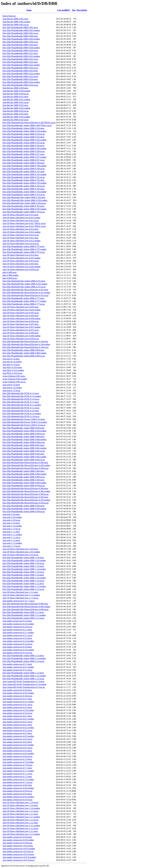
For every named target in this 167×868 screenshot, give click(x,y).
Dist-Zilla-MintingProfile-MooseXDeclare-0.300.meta (25, 488)
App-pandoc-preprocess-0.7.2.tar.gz (17, 782)
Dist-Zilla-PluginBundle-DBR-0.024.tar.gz (20, 85)
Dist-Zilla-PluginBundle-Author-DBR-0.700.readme (24, 166)
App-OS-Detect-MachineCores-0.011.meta (20, 215)
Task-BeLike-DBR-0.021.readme (16, 99)
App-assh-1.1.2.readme (12, 543)
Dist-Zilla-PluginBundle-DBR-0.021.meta (20, 53)
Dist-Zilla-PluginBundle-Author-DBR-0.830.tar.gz (24, 434)
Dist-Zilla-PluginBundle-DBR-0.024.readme (21, 82)
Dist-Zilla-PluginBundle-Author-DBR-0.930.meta (23, 506)
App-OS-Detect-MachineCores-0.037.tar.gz (21, 330)
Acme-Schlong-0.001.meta (14, 376)
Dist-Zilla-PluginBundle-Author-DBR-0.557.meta (23, 154)
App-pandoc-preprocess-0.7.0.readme (18, 762)
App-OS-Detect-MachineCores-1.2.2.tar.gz (20, 820)
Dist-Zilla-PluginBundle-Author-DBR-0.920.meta (23, 480)
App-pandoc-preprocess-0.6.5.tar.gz (17, 748)
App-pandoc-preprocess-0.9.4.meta (17, 794)
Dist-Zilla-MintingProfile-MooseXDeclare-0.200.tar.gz (26, 468)
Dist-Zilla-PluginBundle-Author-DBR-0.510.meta (23, 128)
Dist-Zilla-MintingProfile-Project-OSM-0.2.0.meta (24, 419)
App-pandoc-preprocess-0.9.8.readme (18, 840)
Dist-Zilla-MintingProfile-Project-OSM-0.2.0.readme (25, 422)
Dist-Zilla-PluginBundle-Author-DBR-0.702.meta (23, 180)
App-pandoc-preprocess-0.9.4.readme (18, 797)
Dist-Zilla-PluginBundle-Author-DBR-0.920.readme (24, 483)
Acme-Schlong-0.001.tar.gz (14, 382)
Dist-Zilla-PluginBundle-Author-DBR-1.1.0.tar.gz (23, 572)
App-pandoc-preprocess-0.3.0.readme (18, 650)
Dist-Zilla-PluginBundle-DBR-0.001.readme (21, 30)
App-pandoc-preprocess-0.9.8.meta (17, 837)
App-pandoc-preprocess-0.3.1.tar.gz (17, 670)
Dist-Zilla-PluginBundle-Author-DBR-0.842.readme (24, 457)
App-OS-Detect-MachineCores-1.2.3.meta (20, 831)
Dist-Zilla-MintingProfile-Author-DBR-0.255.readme (25, 284)
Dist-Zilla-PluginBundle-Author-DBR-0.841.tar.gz (24, 451)
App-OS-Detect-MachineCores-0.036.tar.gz (21, 321)
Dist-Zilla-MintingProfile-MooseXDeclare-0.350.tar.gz (26, 503)
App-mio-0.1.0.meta (11, 359)
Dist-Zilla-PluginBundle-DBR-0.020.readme (21, 48)
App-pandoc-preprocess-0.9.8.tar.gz (17, 843)
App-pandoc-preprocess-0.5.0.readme (18, 710)
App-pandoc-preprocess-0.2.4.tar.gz (17, 644)
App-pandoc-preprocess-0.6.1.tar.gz (17, 722)
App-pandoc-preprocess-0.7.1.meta (17, 768)
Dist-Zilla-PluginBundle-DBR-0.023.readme (21, 74)
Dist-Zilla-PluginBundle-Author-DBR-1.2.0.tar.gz (23, 581)
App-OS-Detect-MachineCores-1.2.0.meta (20, 805)
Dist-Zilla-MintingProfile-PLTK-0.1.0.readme (22, 396)
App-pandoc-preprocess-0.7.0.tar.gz (17, 765)
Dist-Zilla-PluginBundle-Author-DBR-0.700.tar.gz (24, 169)
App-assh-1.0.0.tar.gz (11, 520)
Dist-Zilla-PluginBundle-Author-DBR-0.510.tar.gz (24, 134)
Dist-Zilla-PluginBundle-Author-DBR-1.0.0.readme (24, 560)
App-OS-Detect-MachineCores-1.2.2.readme (21, 826)
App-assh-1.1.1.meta (11, 532)
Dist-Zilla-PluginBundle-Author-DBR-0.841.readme (24, 448)
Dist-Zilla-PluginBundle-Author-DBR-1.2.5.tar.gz (23, 679)
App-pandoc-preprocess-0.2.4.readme (18, 641)
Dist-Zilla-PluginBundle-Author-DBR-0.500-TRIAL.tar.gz (27, 125)
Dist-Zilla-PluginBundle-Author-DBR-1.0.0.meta (23, 558)
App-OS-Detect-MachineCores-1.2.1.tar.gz (20, 811)
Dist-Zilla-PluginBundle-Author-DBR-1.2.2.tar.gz (23, 589)
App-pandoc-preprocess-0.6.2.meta (17, 725)
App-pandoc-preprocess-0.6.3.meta (17, 733)
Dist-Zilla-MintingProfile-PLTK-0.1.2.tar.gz (21, 408)
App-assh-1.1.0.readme (12, 526)
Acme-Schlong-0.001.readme (15, 379)
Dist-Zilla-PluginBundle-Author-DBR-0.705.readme (24, 209)
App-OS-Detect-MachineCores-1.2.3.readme (21, 834)
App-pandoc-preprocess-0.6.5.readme (18, 745)
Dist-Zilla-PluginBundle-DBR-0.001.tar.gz (20, 33)
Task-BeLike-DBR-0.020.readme (16, 91)
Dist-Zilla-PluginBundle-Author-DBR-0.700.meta (23, 163)
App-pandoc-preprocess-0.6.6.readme (18, 753)
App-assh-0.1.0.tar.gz (11, 390)
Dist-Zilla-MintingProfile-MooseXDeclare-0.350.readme (26, 500)
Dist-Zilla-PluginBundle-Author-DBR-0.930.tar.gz (24, 511)
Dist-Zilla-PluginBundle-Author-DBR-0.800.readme (24, 353)
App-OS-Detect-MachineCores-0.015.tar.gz (21, 261)
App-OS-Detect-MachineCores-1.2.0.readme (21, 808)
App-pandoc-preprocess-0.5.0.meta (17, 707)
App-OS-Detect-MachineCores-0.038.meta (20, 333)
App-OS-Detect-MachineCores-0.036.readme (21, 318)
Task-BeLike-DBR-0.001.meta (15, 19)
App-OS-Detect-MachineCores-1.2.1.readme (21, 817)
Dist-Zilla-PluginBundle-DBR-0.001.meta (20, 27)
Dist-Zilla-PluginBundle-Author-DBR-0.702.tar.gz (24, 186)
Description (82, 10)
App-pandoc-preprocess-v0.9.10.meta (18, 854)
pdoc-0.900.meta (10, 272)
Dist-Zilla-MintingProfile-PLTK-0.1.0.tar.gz (21, 399)
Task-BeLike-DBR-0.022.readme (16, 108)
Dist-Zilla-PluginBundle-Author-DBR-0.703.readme (24, 192)
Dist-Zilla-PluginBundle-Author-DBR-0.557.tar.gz (24, 160)
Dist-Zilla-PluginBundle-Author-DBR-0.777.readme (24, 301)
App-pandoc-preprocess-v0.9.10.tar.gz (18, 860)
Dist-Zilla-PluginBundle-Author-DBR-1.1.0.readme (24, 569)
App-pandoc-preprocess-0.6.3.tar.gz (17, 739)
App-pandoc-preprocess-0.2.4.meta (17, 638)
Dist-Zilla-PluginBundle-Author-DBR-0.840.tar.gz (24, 442)
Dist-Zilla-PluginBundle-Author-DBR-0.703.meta (23, 189)
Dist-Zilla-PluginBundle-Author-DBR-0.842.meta (23, 454)
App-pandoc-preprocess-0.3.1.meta (17, 664)
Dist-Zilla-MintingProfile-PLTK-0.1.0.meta (21, 393)
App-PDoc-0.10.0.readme (13, 370)
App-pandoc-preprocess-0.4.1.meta (17, 699)
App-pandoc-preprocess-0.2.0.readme (18, 624)
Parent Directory (9, 16)
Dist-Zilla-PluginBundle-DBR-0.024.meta (20, 79)
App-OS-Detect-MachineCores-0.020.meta (20, 264)
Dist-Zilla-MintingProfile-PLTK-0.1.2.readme (22, 405)
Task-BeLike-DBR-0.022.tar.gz (16, 111)
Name (29, 10)
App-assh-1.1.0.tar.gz (11, 529)
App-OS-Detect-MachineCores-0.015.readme (21, 258)
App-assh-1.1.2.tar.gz (11, 546)
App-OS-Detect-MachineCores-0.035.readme (21, 310)
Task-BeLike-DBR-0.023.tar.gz (16, 120)
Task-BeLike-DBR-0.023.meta (15, 114)
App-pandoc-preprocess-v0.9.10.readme (19, 857)
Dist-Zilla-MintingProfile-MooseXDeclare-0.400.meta (25, 604)
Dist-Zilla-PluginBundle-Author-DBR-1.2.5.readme (24, 676)
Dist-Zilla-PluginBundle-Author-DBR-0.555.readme (24, 140)
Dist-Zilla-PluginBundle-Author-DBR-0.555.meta (23, 137)
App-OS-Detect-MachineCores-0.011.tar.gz (21, 220)
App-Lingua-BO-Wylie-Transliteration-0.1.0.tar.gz (24, 687)
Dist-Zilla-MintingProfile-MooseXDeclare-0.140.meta (25, 341)
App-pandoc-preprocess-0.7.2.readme (18, 779)
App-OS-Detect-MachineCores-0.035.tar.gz (21, 313)
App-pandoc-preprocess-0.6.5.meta (17, 742)
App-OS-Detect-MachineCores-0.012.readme (21, 232)
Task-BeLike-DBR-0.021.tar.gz (16, 102)
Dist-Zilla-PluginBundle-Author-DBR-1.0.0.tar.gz (23, 563)
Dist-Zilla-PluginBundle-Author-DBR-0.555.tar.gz (24, 143)
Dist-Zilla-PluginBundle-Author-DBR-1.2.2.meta (23, 583)
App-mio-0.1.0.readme (12, 362)
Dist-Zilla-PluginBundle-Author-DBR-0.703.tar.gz (24, 195)
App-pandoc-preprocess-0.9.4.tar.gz (17, 800)
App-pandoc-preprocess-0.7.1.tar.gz (17, 774)
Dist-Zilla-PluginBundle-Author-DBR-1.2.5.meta (23, 673)
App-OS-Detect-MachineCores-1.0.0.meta (20, 549)
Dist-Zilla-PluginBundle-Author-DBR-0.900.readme (24, 474)
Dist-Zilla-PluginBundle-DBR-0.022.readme (21, 65)
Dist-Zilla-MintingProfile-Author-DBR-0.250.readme (25, 200)
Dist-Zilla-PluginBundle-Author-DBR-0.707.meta (23, 246)
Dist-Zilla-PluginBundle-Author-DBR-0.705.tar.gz (24, 212)
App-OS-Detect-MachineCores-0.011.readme (21, 218)
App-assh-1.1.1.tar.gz (11, 537)
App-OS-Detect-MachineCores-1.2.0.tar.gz (20, 802)
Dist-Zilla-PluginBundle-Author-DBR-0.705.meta (23, 206)
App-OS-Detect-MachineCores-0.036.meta (20, 316)
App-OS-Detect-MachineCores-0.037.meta (20, 324)
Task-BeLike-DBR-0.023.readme (16, 117)
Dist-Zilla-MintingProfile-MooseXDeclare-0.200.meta (25, 462)
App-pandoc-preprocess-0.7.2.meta (17, 777)
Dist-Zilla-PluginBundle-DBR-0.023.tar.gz (20, 76)
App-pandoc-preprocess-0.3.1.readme (18, 667)
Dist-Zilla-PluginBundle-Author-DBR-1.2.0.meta (23, 575)
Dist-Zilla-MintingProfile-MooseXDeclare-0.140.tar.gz (26, 347)
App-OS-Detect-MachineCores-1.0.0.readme (21, 552)
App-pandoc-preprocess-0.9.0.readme (18, 788)
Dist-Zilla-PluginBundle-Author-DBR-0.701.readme (24, 174)
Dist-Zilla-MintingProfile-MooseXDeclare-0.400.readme (26, 607)
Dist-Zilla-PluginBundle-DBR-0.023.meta (20, 71)
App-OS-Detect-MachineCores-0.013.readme (21, 241)
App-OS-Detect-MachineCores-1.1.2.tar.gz (20, 598)
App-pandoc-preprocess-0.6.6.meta (17, 751)
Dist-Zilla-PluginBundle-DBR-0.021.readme (21, 56)
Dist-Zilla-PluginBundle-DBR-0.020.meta (20, 45)
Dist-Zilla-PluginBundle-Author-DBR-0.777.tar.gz (24, 304)
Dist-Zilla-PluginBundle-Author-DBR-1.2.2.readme (24, 586)
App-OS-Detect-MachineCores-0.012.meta (20, 229)
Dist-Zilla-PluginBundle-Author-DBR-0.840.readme (24, 439)
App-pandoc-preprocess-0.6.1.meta (17, 716)
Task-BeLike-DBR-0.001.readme (16, 22)
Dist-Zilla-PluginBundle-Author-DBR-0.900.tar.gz (24, 477)
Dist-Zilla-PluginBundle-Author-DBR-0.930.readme (24, 509)
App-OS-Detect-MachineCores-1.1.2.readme (21, 595)
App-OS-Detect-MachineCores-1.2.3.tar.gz (20, 828)
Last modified (63, 10)
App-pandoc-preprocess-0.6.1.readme (18, 719)
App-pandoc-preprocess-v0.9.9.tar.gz (18, 851)
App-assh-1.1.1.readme (12, 535)
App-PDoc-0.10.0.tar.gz (12, 373)
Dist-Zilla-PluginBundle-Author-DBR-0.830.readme (24, 431)
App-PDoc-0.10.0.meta (12, 367)
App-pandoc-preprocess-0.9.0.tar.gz (17, 791)
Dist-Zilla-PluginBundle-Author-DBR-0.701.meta (23, 171)
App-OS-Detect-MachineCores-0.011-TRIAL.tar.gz (24, 223)
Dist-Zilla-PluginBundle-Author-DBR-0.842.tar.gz (24, 460)
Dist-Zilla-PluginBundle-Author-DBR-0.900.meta (23, 471)
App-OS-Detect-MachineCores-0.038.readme (21, 336)
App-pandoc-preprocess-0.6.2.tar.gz (17, 730)
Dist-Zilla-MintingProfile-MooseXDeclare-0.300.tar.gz (26, 494)
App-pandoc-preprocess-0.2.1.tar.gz (17, 635)
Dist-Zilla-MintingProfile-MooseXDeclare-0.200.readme (26, 465)
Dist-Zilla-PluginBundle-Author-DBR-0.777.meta (23, 298)
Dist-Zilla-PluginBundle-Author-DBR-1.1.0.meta (23, 566)
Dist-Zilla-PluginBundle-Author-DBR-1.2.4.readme (24, 658)
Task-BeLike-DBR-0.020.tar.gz (16, 94)
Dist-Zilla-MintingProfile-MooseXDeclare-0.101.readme (26, 292)
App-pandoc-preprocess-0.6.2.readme (18, 728)
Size (74, 10)
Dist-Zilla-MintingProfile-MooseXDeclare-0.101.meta (25, 290)
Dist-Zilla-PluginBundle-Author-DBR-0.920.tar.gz (24, 486)
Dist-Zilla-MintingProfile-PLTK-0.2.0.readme (22, 414)
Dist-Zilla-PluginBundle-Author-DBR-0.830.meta (23, 428)
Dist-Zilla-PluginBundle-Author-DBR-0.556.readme (24, 148)
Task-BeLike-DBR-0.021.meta (15, 97)
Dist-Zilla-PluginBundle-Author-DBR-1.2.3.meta (23, 612)
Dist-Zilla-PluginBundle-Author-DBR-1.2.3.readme (24, 615)
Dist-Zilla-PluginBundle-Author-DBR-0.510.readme (24, 131)
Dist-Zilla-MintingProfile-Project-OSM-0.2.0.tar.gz (24, 425)
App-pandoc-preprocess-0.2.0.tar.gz (17, 627)
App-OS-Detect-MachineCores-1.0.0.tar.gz (20, 555)
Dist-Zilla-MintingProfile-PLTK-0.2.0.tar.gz (21, 416)
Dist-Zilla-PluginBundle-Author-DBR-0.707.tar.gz (24, 252)
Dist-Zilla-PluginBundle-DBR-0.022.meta (20, 62)
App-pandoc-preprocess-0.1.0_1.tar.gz (18, 601)
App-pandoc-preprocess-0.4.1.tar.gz (17, 704)
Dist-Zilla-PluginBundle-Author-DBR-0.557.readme (24, 157)
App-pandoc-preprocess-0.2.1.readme (18, 632)
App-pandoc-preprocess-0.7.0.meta (17, 759)
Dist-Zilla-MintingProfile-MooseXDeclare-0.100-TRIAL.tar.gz (29, 123)
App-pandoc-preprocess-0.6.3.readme (18, 736)
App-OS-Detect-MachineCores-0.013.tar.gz (21, 244)
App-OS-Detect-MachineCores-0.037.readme (21, 327)
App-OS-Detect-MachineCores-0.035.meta (20, 307)
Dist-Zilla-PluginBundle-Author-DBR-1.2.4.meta (23, 656)
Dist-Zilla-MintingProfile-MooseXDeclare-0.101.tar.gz (26, 295)
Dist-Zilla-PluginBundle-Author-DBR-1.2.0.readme (24, 578)
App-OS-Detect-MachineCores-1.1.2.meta (20, 592)
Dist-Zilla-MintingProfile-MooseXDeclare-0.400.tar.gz (26, 609)
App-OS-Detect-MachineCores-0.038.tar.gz (21, 339)
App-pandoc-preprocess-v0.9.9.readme (19, 849)
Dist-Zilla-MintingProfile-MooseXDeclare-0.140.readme (26, 344)
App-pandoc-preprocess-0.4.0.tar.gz (17, 696)
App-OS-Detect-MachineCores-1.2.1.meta (20, 814)
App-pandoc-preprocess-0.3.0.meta (17, 647)
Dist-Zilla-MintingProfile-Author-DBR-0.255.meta (24, 281)
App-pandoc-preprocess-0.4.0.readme (18, 693)
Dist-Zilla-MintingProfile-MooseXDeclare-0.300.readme (26, 491)
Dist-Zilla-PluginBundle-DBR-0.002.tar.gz (20, 42)
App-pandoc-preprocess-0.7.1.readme (18, 771)
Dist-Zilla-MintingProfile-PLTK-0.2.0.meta (21, 411)
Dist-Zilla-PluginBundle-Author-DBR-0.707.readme (24, 249)
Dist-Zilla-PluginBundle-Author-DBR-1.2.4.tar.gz (23, 661)
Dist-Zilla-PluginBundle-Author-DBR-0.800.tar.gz (24, 356)
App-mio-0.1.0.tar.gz (11, 365)
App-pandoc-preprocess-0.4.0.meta (17, 690)
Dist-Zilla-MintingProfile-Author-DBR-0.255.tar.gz (24, 287)
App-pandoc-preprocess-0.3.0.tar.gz (17, 653)
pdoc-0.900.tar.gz (10, 278)
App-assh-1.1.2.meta (11, 540)
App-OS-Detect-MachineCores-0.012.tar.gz (21, 235)
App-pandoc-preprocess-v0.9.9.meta (18, 846)
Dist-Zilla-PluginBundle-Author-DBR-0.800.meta (23, 350)
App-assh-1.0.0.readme (12, 517)
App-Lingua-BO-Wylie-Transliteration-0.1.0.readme (24, 684)
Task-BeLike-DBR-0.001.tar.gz (16, 25)
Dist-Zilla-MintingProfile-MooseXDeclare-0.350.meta (25, 497)
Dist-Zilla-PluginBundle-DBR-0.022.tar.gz (20, 68)
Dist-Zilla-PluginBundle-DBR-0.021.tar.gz (20, 59)
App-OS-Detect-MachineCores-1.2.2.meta (20, 823)
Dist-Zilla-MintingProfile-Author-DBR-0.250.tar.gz (24, 203)
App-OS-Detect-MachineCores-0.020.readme (21, 267)
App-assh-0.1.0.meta (11, 385)
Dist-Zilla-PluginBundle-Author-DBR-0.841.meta (23, 445)
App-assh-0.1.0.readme (12, 388)
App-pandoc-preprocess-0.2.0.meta (17, 621)
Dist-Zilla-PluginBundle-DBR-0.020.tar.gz (20, 50)
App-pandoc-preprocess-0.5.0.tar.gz (17, 713)
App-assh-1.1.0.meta (11, 523)
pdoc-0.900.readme (11, 275)
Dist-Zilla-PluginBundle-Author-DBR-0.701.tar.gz (24, 177)
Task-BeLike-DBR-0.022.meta (15, 105)
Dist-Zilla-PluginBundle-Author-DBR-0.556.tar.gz (24, 151)
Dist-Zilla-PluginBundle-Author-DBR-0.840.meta (23, 437)
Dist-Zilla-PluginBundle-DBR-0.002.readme (21, 39)
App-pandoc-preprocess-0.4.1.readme (18, 702)
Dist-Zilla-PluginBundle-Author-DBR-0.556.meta (23, 146)
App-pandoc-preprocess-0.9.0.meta (17, 785)
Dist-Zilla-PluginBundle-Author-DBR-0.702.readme (24, 183)
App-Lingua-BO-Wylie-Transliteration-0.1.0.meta (23, 681)
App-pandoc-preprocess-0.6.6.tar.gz (17, 756)
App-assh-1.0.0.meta (11, 514)
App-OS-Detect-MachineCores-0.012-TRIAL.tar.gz (24, 226)
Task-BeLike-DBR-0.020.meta (15, 88)
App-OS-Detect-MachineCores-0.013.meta (20, 238)
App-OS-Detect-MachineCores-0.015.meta (20, 255)
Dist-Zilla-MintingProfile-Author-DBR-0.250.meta (24, 197)
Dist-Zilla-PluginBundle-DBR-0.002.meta (20, 36)
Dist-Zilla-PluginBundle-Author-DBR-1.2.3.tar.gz (23, 618)
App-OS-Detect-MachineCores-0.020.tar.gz (21, 269)
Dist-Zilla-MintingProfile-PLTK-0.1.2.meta (21, 402)
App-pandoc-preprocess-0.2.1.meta (17, 630)
